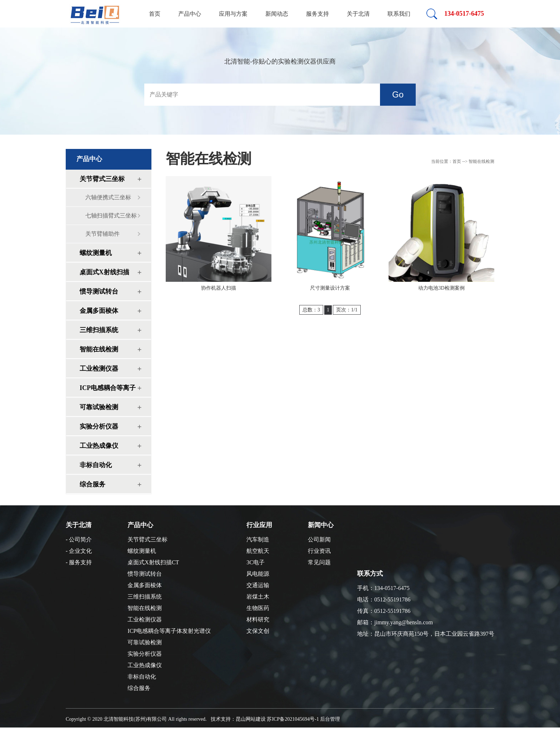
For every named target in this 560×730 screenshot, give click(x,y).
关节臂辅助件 (102, 234)
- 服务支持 (79, 562)
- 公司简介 (79, 539)
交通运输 (258, 585)
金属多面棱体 (99, 311)
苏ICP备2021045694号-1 (293, 719)
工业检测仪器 (99, 369)
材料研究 (258, 619)
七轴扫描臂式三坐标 (111, 216)
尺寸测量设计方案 (330, 288)
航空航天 (258, 551)
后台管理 (330, 719)
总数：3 (311, 310)
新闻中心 (321, 525)
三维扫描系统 (99, 330)
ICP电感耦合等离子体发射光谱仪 (108, 391)
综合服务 (92, 484)
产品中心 (190, 14)
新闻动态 (277, 14)
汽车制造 (258, 539)
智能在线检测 (99, 349)
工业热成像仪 (99, 446)
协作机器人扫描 (219, 288)
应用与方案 (233, 14)
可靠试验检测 (99, 407)
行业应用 (259, 525)
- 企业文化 (79, 551)
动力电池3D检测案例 (441, 288)
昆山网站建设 (251, 719)
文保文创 (258, 631)
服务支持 (317, 14)
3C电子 (256, 562)
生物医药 (258, 608)
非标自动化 (96, 465)
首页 (155, 14)
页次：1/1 (347, 310)
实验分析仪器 (99, 426)
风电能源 (258, 574)
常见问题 (319, 562)
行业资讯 (319, 551)
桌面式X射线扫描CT (104, 275)
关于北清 (358, 14)
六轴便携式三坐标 (108, 197)
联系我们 (399, 14)
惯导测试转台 (99, 291)
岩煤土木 (258, 597)
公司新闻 (319, 539)
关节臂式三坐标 (102, 179)
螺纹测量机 (96, 253)
